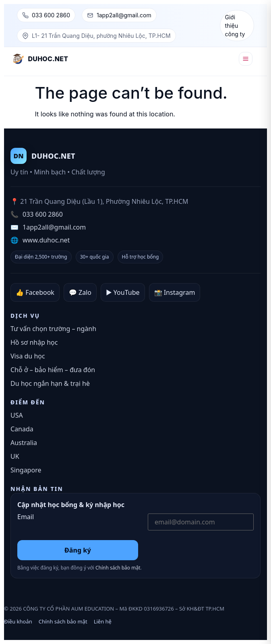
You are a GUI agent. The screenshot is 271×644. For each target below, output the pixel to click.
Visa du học (28, 356)
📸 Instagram (175, 292)
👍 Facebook (35, 292)
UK (15, 456)
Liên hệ (103, 621)
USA (17, 415)
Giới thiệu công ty (235, 26)
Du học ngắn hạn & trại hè (50, 383)
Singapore (26, 470)
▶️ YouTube (123, 292)
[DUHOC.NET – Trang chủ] (40, 59)
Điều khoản (18, 621)
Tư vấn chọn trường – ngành (53, 329)
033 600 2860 (51, 15)
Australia (24, 443)
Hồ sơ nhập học (34, 342)
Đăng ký (78, 550)
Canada (22, 429)
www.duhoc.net (46, 240)
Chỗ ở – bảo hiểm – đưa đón (53, 370)
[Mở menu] (246, 59)
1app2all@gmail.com (124, 15)
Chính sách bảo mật (118, 568)
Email (26, 517)
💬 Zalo (80, 292)
